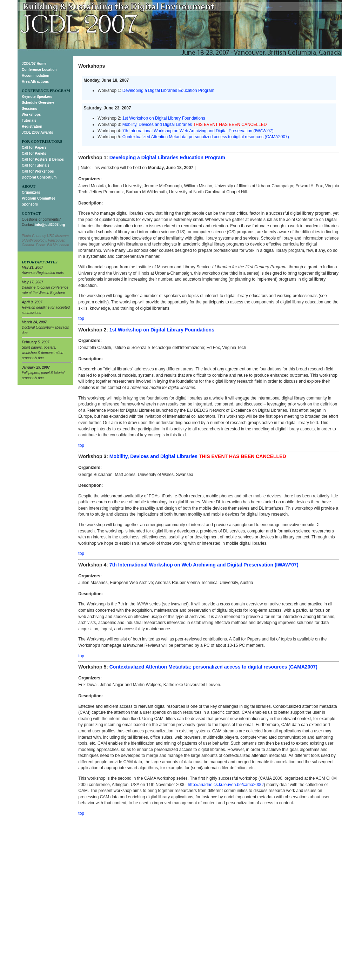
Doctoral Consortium (39, 177)
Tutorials (29, 120)
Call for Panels (34, 153)
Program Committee (39, 198)
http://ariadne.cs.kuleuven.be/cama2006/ (226, 785)
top (81, 318)
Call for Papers (34, 147)
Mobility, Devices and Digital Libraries (157, 125)
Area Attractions (35, 82)
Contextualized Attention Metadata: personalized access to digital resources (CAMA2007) (206, 137)
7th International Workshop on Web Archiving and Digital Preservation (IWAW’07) (198, 131)
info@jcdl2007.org (50, 225)
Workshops (31, 115)
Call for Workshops (38, 171)
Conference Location (39, 70)
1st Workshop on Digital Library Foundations (164, 118)
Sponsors (30, 204)
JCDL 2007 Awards (37, 132)
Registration (32, 126)
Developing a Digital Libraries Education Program (168, 90)
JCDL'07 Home (34, 64)
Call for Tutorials (36, 165)
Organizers (31, 192)
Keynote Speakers (37, 97)
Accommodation (35, 76)
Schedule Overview (38, 103)
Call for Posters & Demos (43, 159)
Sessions (29, 109)
